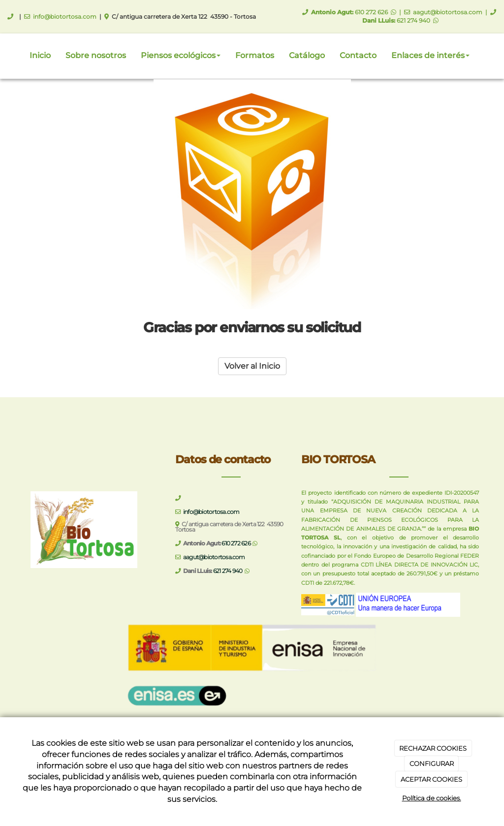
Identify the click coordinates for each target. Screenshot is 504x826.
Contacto (358, 55)
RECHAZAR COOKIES (433, 748)
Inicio (40, 55)
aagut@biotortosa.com (448, 12)
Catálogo (307, 55)
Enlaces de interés (430, 55)
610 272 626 (371, 12)
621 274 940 (413, 20)
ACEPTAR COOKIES (431, 779)
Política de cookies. (432, 798)
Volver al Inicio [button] (252, 366)
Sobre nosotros (96, 55)
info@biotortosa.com (65, 16)
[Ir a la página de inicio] (5, 56)
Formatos (255, 55)
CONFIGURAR (432, 763)
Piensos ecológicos (181, 55)
